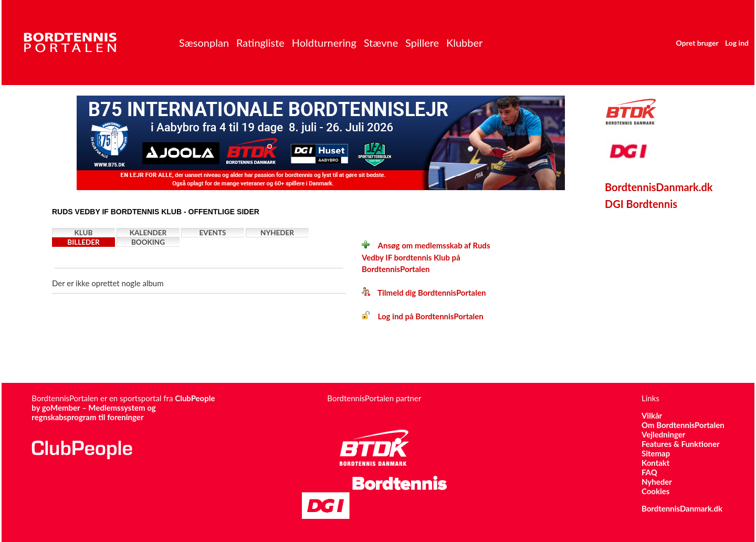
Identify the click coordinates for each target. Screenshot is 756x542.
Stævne (381, 43)
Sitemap (656, 453)
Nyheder (277, 233)
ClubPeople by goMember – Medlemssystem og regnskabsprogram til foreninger (123, 408)
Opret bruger (697, 43)
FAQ (649, 472)
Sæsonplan (204, 43)
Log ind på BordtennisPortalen (423, 316)
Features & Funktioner (681, 444)
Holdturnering (324, 43)
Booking (148, 242)
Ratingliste (260, 43)
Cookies (655, 491)
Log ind (737, 43)
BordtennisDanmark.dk (659, 187)
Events (213, 233)
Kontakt (656, 463)
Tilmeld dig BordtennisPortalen (424, 293)
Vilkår (652, 415)
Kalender (148, 233)
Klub (84, 233)
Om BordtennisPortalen (683, 425)
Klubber (464, 43)
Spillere (422, 43)
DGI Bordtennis (641, 204)
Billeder (83, 242)
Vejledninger (663, 434)
